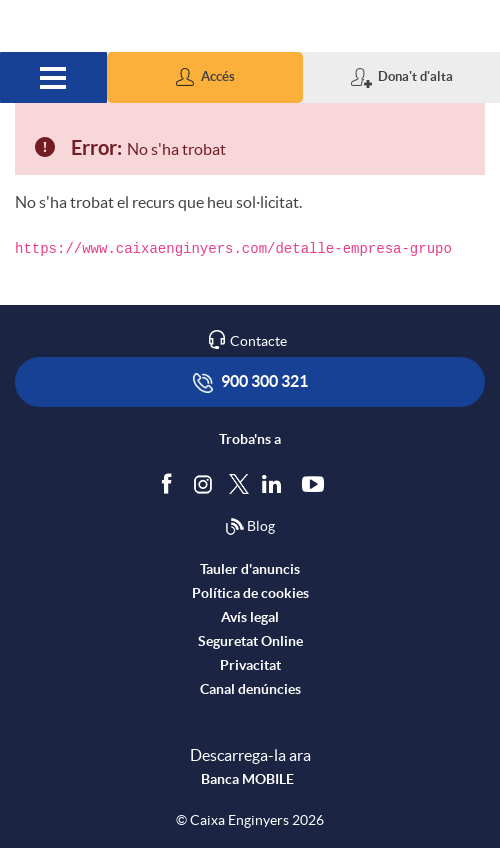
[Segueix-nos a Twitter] (239, 482)
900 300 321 (250, 382)
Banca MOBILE (247, 779)
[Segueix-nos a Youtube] (317, 483)
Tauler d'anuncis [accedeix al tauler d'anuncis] (250, 569)
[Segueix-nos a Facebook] (171, 483)
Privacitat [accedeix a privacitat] (250, 665)
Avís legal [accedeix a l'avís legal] (250, 617)
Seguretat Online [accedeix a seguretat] (250, 641)
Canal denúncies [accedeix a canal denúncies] (250, 689)
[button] (205, 77)
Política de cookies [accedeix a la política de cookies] (250, 593)
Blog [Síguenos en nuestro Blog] (250, 527)
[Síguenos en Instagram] (204, 482)
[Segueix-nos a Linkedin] (276, 483)
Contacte (258, 341)
